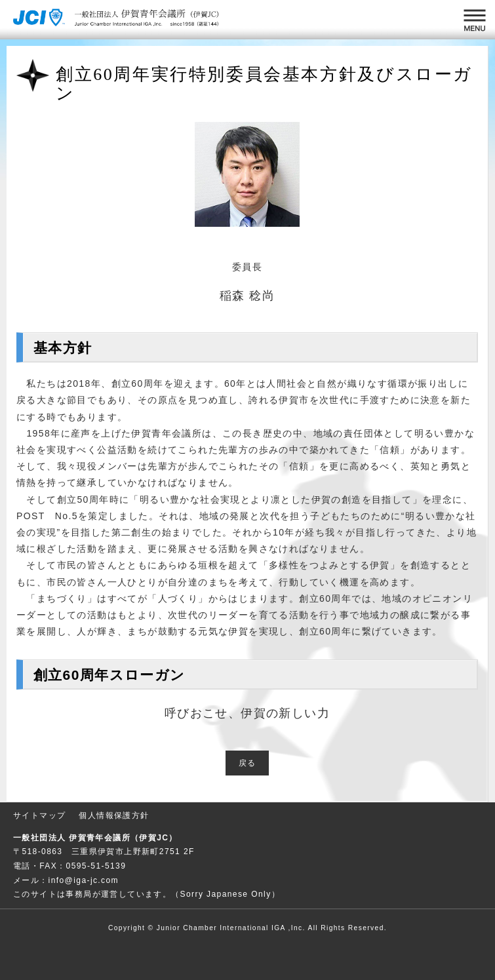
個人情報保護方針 (114, 815)
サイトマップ (39, 815)
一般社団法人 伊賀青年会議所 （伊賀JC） (118, 20)
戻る (247, 763)
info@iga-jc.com (84, 880)
